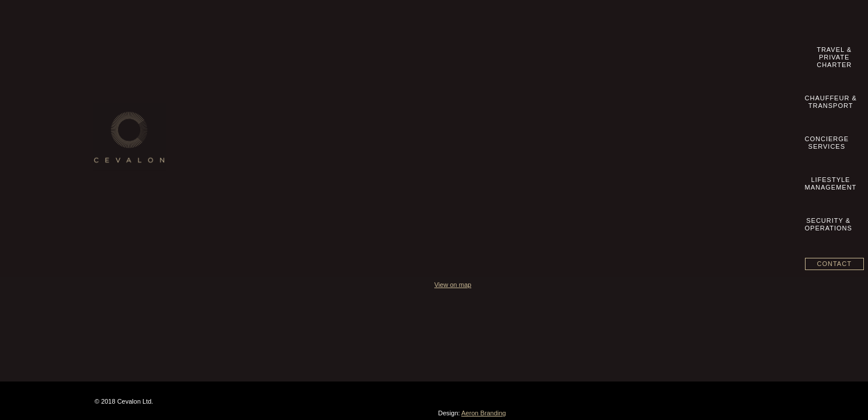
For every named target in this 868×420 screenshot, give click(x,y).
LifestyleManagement (593, 53)
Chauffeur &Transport (450, 53)
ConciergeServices (522, 53)
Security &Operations (666, 53)
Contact (743, 52)
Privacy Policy (125, 159)
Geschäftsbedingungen (139, 147)
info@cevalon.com (607, 111)
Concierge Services (365, 123)
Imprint (114, 123)
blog (110, 184)
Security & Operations (369, 147)
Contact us (120, 110)
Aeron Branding (753, 324)
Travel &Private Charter (367, 53)
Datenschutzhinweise (136, 171)
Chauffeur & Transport (369, 110)
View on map (578, 192)
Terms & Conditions (134, 135)
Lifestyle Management (369, 135)
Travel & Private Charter (372, 98)
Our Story (118, 98)
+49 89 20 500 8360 (613, 99)
